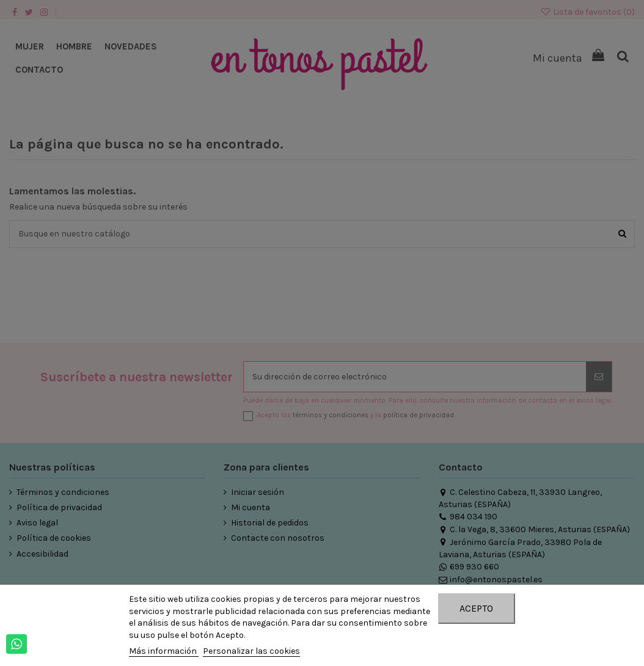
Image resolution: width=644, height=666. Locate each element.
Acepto (476, 608)
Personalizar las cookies (251, 651)
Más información (164, 651)
